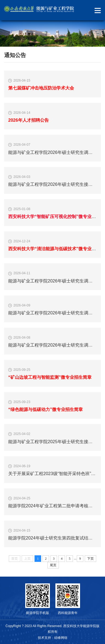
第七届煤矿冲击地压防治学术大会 (41, 88)
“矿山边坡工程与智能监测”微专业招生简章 (50, 377)
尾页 (53, 565)
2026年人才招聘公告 (29, 120)
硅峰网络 (61, 638)
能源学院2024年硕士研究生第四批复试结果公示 (55, 538)
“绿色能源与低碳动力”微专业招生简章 (46, 409)
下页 (90, 559)
